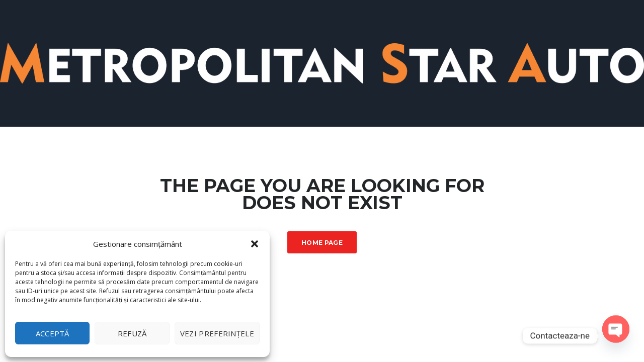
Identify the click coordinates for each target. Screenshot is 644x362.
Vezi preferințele (217, 333)
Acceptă (53, 333)
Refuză (132, 333)
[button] (255, 244)
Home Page (322, 243)
